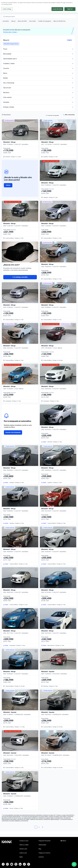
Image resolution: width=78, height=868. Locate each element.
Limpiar (69, 40)
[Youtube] (12, 864)
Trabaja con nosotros (44, 853)
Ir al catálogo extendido (20, 277)
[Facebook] (3, 864)
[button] (6, 21)
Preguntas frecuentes (45, 841)
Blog (40, 849)
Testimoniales (42, 845)
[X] (16, 864)
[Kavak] (4, 5)
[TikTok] (24, 864)
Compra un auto (24, 841)
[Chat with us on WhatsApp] (74, 864)
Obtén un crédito (24, 845)
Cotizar (8, 185)
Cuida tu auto (23, 853)
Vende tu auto (23, 849)
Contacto (41, 857)
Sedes (21, 857)
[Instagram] (7, 864)
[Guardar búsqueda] (52, 115)
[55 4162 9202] (68, 5)
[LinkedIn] (20, 864)
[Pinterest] (29, 864)
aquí (53, 1)
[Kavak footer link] (7, 849)
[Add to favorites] (36, 122)
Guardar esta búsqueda (13, 432)
